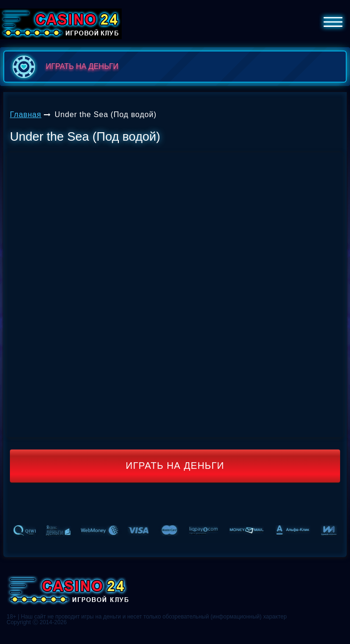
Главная (26, 114)
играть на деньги (63, 67)
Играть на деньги (175, 466)
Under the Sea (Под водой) (106, 114)
